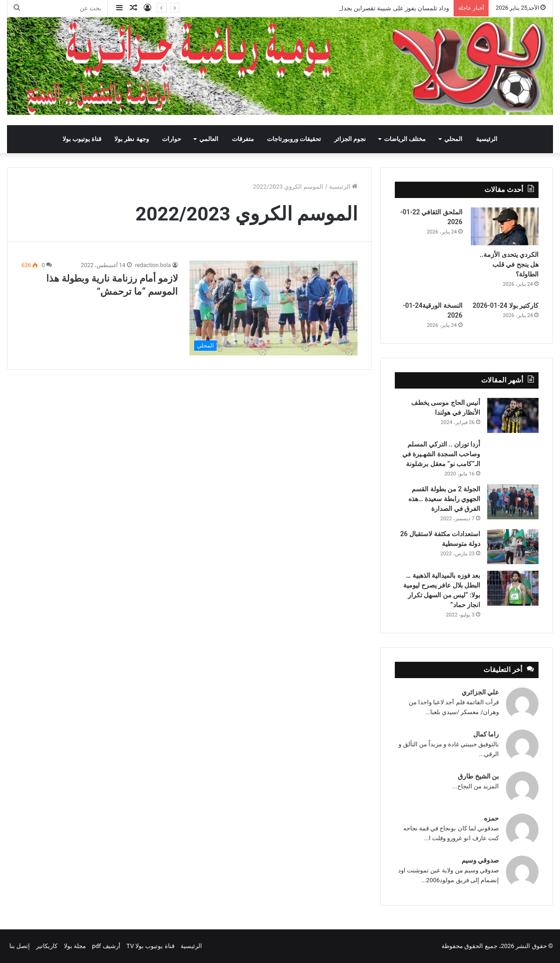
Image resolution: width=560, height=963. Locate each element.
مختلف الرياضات (405, 139)
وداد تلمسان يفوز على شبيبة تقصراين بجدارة (392, 8)
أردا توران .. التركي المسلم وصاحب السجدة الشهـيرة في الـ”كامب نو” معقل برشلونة (441, 454)
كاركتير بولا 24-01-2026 (506, 305)
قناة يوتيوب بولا (82, 139)
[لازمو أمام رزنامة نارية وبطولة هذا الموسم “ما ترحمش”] (273, 308)
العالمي (209, 139)
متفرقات (243, 139)
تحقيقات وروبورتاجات (294, 139)
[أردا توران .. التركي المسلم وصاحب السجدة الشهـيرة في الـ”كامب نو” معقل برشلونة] (513, 452)
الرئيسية (487, 139)
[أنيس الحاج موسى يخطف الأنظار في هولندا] (513, 415)
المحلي (453, 139)
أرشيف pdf (106, 946)
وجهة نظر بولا (131, 139)
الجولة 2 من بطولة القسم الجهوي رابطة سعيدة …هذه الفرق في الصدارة (444, 499)
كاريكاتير (47, 946)
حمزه (491, 818)
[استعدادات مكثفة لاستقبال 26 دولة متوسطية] (513, 547)
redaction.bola (153, 265)
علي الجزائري (480, 692)
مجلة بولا (75, 946)
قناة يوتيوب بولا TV (150, 946)
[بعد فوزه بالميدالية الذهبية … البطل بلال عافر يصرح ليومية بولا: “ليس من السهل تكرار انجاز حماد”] (513, 588)
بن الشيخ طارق (478, 776)
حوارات (171, 139)
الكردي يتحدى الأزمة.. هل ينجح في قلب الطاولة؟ (509, 264)
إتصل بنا (20, 946)
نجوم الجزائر (350, 139)
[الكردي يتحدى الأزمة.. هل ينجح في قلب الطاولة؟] (505, 227)
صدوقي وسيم (480, 860)
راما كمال (486, 734)
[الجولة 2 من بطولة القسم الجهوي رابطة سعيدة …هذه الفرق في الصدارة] (513, 502)
